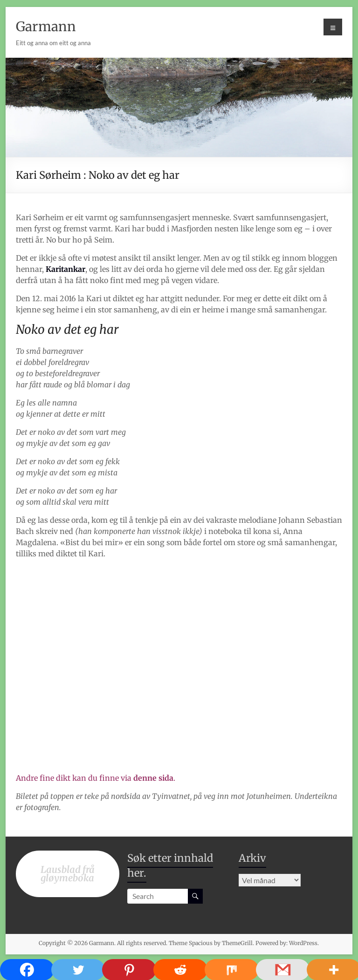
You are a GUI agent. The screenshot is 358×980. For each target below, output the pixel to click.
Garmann (46, 27)
